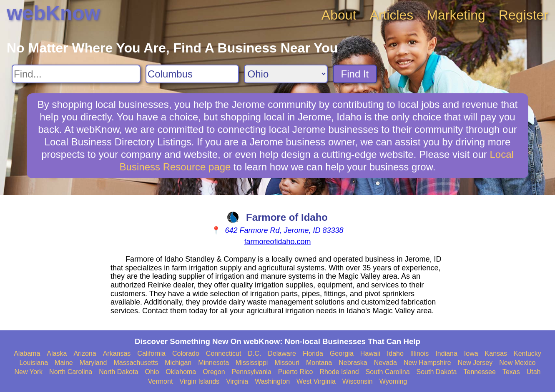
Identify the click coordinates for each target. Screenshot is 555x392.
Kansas (496, 353)
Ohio (152, 372)
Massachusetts (136, 363)
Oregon (214, 372)
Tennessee (479, 372)
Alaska (57, 353)
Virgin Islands (199, 381)
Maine (64, 363)
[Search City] (192, 74)
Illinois (419, 353)
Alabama (27, 353)
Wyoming (393, 381)
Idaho (395, 353)
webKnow (53, 13)
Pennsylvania (252, 372)
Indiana (446, 353)
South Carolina (388, 372)
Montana (319, 363)
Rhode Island (339, 372)
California (151, 353)
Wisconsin (358, 381)
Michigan (178, 363)
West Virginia (316, 381)
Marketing (456, 15)
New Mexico (517, 363)
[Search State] (286, 74)
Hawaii (370, 353)
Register (524, 15)
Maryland (93, 363)
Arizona (85, 353)
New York (29, 372)
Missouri (287, 363)
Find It (355, 74)
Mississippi (252, 363)
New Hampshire (427, 363)
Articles (391, 15)
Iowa (471, 353)
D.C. (254, 353)
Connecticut (224, 353)
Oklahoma (181, 372)
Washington (272, 381)
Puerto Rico (296, 372)
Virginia (237, 381)
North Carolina (71, 372)
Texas (511, 372)
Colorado (186, 353)
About (339, 15)
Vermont (161, 381)
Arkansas (117, 353)
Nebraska (353, 363)
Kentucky (527, 353)
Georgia (342, 353)
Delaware (282, 353)
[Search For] (76, 74)
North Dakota (118, 372)
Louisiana (34, 363)
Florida (313, 353)
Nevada (385, 363)
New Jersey (475, 363)
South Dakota (437, 372)
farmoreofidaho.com (277, 242)
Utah (534, 372)
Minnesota (213, 363)
